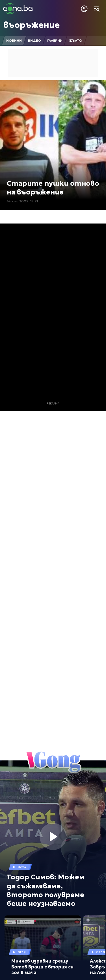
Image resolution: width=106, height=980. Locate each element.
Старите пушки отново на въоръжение (53, 188)
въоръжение (31, 25)
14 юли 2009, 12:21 (22, 201)
